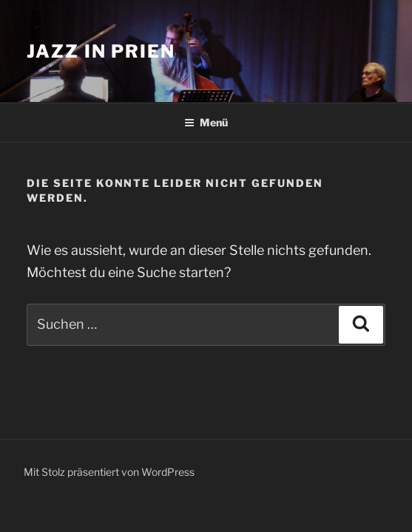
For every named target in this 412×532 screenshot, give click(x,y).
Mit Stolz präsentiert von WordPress (109, 472)
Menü (206, 122)
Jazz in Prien (101, 51)
